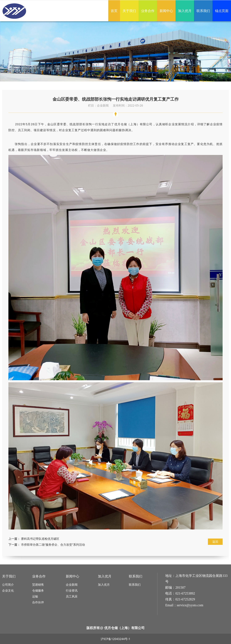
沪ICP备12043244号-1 (115, 639)
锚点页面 (222, 11)
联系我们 (203, 11)
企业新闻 (72, 585)
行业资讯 (72, 590)
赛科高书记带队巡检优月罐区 (40, 539)
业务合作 (148, 11)
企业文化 (8, 590)
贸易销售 (38, 585)
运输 (35, 596)
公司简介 (8, 585)
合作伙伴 (38, 602)
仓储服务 (38, 590)
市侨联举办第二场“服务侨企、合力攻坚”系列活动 (53, 545)
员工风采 (72, 596)
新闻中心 (166, 11)
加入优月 (185, 11)
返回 (215, 542)
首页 (114, 11)
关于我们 (129, 11)
